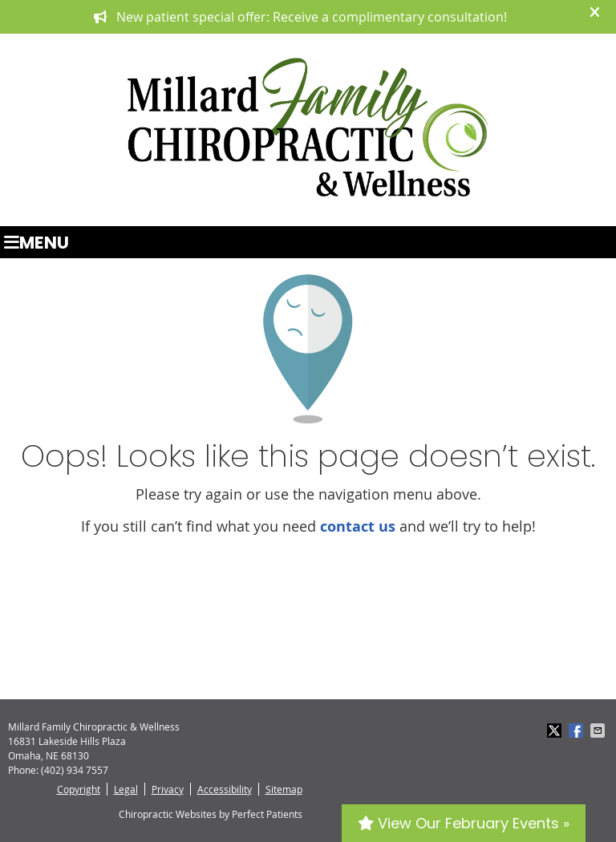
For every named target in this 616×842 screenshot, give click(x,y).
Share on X (556, 731)
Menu (36, 242)
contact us (358, 526)
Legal (126, 789)
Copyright (79, 789)
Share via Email (599, 731)
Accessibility (225, 789)
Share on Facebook (577, 731)
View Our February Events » (464, 823)
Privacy (168, 789)
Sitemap (284, 789)
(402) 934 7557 (75, 770)
